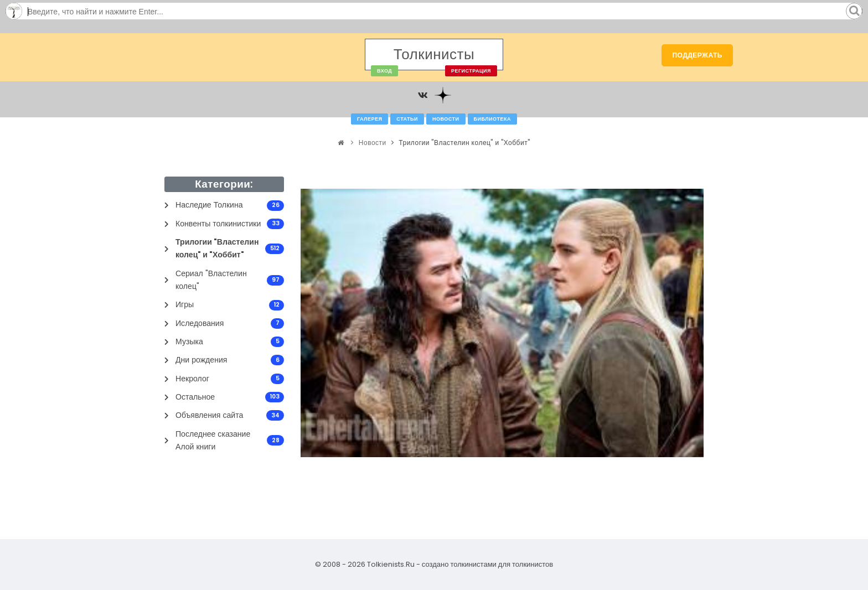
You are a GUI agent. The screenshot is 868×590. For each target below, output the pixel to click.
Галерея (370, 119)
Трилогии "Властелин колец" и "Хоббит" (464, 143)
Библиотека (492, 119)
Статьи (407, 119)
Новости (446, 119)
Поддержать (697, 55)
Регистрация (471, 71)
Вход (384, 71)
